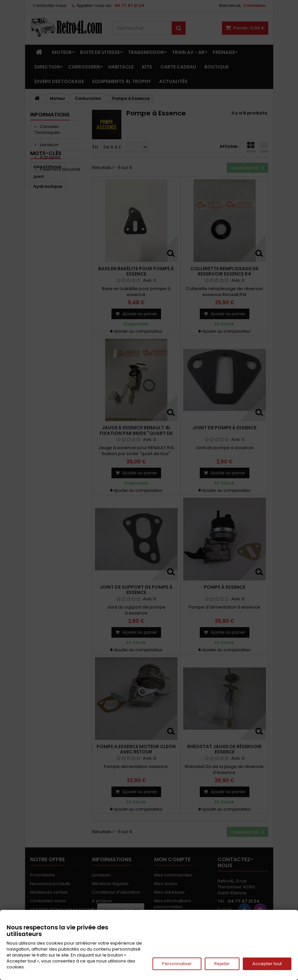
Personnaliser (177, 964)
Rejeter (222, 964)
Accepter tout (267, 964)
